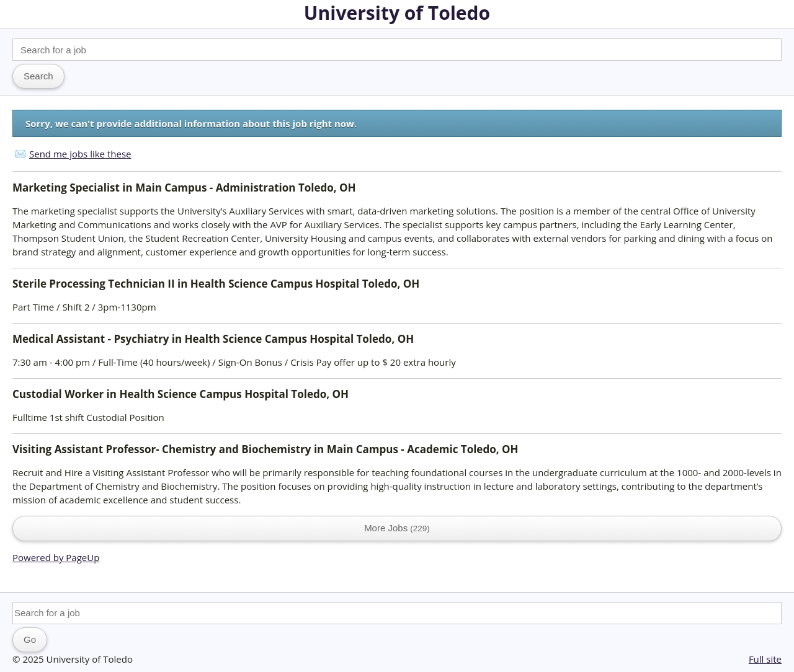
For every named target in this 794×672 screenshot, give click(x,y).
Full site (765, 659)
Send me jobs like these (80, 154)
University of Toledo (397, 13)
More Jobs (397, 528)
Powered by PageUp (56, 557)
